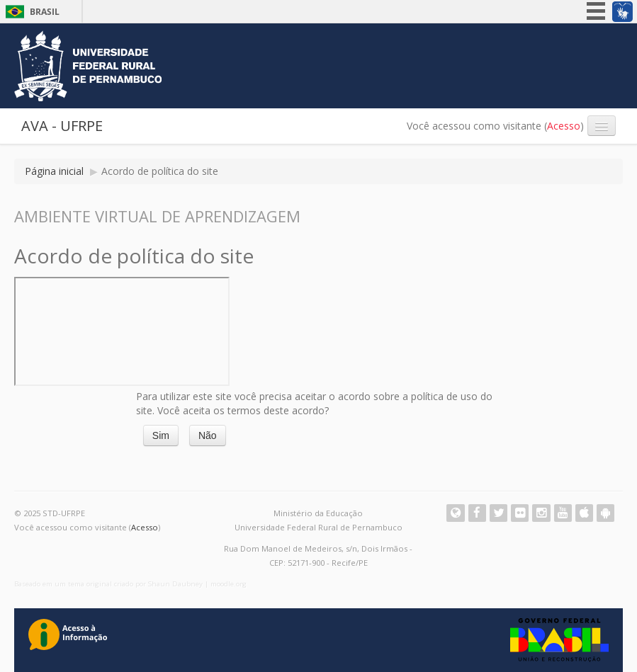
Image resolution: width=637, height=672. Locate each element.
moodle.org (229, 584)
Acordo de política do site (160, 171)
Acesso (564, 126)
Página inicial (54, 171)
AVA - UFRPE (62, 126)
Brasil (45, 12)
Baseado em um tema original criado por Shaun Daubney (108, 584)
